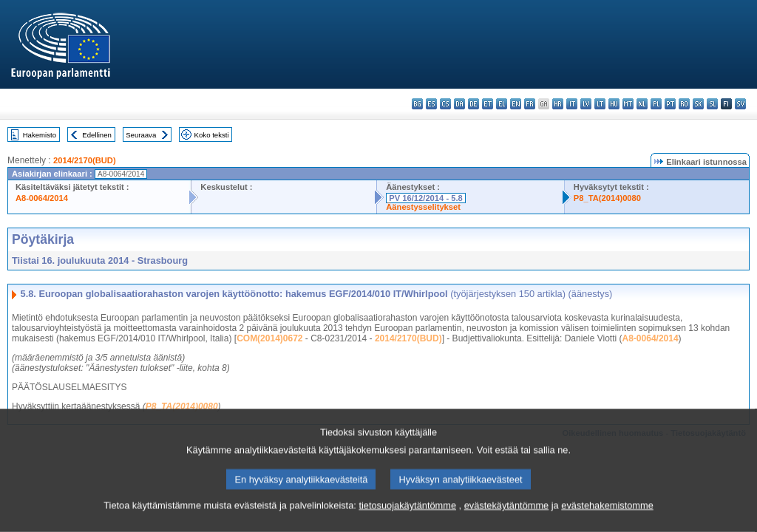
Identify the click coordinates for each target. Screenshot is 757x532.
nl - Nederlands (642, 104)
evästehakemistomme (607, 515)
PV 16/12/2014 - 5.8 (426, 198)
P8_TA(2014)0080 (607, 198)
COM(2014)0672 (269, 338)
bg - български (417, 104)
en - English (516, 104)
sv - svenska (740, 104)
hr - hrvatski (558, 104)
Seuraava (141, 135)
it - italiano (572, 104)
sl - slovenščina (712, 104)
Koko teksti (212, 135)
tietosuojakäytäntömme (407, 515)
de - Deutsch (473, 104)
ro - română (684, 104)
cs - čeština (445, 104)
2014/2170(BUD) (85, 160)
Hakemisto (40, 135)
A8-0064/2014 (42, 198)
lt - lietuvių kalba (600, 104)
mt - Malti (628, 104)
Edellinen (96, 135)
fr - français (530, 104)
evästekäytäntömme (507, 515)
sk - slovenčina (698, 104)
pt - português (670, 104)
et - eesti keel (488, 104)
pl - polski (656, 104)
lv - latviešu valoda (586, 104)
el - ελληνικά (502, 104)
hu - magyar (614, 104)
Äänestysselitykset (423, 207)
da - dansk (459, 104)
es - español (431, 104)
